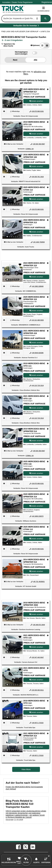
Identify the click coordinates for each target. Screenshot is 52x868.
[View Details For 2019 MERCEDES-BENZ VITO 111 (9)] (12, 372)
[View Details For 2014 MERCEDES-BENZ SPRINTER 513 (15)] (12, 578)
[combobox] (26, 19)
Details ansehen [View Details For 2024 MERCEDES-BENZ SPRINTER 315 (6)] (36, 277)
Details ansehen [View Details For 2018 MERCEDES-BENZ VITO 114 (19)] (36, 712)
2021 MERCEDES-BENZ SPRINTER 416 (34, 332)
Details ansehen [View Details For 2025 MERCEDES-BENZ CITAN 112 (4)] (36, 199)
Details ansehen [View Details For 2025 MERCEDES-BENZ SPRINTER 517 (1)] (36, 101)
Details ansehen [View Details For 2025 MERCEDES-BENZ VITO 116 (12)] (36, 473)
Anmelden (6, 2)
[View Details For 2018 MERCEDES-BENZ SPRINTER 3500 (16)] (12, 612)
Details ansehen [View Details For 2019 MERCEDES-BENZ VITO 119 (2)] (36, 134)
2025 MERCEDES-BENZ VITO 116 (34, 463)
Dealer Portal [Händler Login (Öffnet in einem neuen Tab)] (17, 2)
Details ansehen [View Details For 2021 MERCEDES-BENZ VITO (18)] (36, 680)
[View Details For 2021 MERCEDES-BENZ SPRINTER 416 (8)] (12, 340)
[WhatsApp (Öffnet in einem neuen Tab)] (16, 111)
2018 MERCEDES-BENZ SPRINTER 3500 (34, 604)
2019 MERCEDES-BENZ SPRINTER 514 (34, 430)
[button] (35, 45)
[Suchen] (45, 19)
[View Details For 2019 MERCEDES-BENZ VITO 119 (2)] (12, 131)
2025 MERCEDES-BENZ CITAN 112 (34, 189)
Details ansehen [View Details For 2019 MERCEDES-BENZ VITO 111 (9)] (36, 375)
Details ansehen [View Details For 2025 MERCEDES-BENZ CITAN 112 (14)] (36, 539)
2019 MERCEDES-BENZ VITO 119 (34, 123)
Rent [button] (15, 60)
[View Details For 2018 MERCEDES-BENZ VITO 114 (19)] (12, 710)
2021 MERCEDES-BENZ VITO (34, 669)
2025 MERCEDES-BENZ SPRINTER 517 (34, 91)
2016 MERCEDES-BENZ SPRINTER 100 (34, 156)
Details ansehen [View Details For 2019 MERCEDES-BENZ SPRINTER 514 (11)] (36, 441)
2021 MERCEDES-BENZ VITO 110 (34, 397)
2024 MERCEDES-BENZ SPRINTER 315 (34, 264)
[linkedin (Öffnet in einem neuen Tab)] (33, 847)
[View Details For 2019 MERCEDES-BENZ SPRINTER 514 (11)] (12, 438)
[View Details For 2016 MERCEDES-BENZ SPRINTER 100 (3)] (12, 164)
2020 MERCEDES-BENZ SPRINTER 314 (34, 495)
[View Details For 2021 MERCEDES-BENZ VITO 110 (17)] (12, 644)
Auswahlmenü (44, 9)
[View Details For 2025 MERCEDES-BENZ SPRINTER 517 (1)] (12, 98)
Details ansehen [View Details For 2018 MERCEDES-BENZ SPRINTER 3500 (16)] (36, 614)
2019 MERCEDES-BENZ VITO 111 (34, 365)
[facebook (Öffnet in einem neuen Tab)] (18, 847)
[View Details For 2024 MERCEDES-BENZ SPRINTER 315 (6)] (12, 272)
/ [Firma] (17, 2)
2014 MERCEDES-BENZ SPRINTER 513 (34, 561)
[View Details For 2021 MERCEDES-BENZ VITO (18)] (12, 677)
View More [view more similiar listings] (26, 769)
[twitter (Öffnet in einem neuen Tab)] (25, 847)
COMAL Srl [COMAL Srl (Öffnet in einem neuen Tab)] (30, 149)
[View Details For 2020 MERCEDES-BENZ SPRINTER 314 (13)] (12, 503)
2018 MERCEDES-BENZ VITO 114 (34, 702)
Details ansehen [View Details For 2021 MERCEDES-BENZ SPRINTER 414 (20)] (36, 747)
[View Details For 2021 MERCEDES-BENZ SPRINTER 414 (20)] (12, 742)
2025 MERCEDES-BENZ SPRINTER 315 (34, 298)
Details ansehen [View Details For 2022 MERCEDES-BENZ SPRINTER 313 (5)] (36, 232)
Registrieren (28, 2)
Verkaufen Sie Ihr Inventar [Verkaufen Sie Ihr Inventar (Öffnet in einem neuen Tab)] (32, 26)
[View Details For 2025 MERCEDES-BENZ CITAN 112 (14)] (12, 536)
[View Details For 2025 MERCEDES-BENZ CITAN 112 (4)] (12, 196)
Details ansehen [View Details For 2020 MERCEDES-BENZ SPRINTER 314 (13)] (36, 506)
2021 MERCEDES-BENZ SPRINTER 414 (34, 735)
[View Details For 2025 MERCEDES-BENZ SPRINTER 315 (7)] (12, 306)
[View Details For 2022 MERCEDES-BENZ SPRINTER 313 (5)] (12, 229)
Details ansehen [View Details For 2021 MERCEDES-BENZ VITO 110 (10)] (36, 408)
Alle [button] (35, 60)
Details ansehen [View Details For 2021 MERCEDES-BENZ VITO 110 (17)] (36, 647)
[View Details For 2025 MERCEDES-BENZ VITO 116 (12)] (12, 471)
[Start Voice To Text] (37, 19)
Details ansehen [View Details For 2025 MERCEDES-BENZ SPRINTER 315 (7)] (36, 311)
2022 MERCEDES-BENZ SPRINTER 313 (34, 221)
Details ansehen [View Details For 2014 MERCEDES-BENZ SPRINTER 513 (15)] (36, 571)
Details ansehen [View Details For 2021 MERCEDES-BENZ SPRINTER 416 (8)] (36, 343)
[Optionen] (48, 89)
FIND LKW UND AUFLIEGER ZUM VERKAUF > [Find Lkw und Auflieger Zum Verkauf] (21, 31)
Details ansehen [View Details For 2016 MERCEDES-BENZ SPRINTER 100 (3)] (36, 166)
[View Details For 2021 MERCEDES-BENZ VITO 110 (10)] (12, 405)
